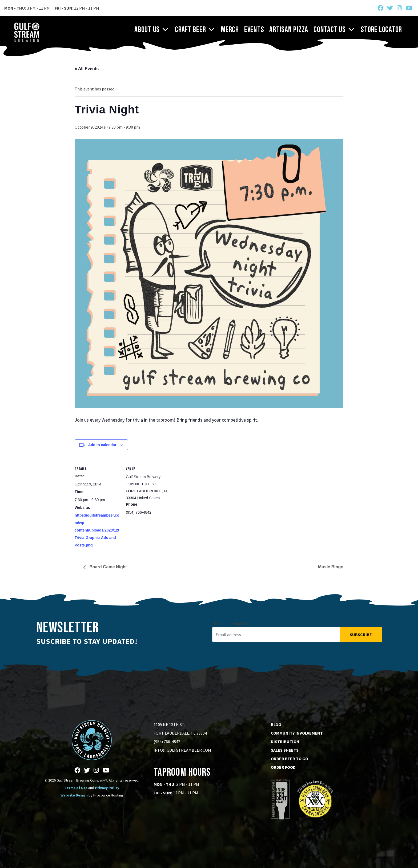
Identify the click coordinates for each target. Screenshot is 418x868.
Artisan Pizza (289, 30)
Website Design (74, 795)
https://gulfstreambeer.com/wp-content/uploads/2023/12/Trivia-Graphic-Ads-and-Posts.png (97, 530)
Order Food (283, 767)
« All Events (87, 69)
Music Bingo (331, 567)
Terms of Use (76, 788)
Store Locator (381, 30)
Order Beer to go (290, 759)
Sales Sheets (285, 750)
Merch (230, 30)
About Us (152, 30)
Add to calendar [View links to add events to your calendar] (102, 445)
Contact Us (334, 30)
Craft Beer (195, 30)
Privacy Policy (107, 788)
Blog (276, 724)
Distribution (285, 742)
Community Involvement (297, 733)
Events (254, 30)
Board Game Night (108, 567)
